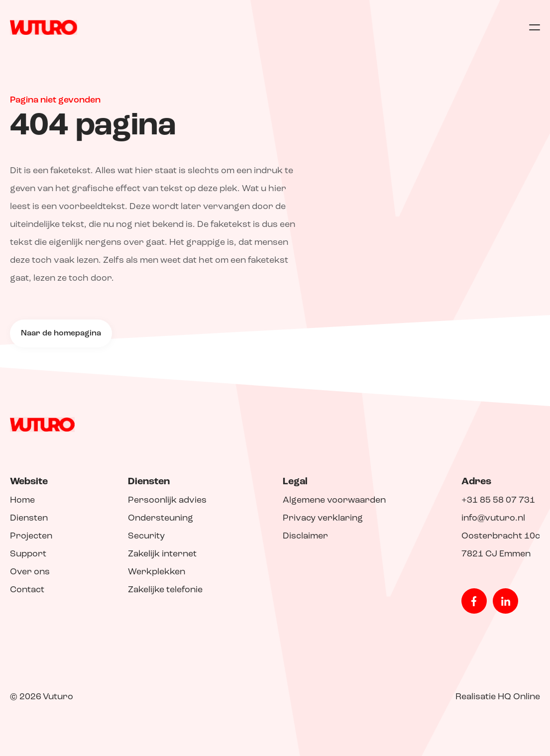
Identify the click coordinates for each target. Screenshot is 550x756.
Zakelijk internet (162, 554)
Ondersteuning (161, 518)
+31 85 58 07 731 (498, 500)
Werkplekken (157, 572)
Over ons (30, 572)
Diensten (29, 518)
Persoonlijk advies (167, 500)
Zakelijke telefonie (165, 590)
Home (22, 500)
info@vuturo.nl (493, 518)
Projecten (31, 536)
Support (28, 554)
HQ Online (519, 697)
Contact (27, 590)
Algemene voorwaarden (334, 500)
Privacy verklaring (323, 518)
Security (146, 536)
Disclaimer (305, 536)
